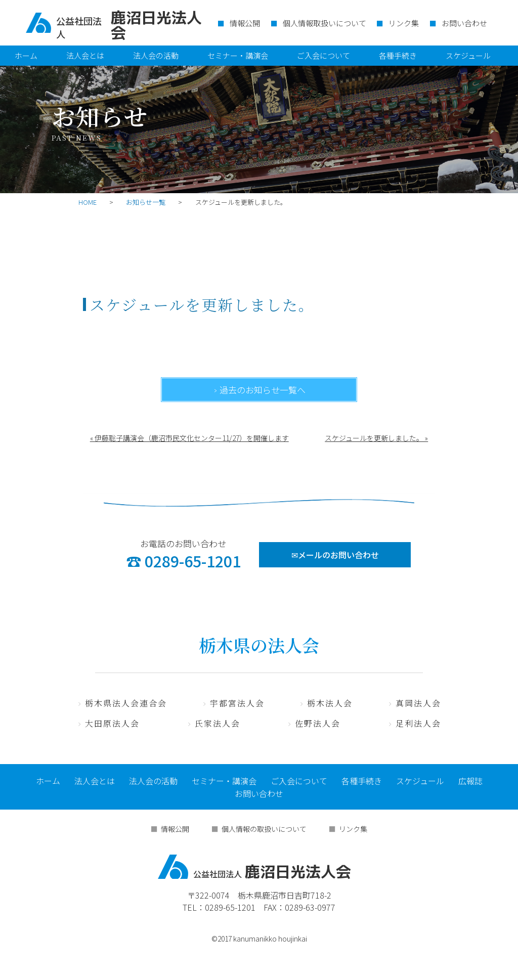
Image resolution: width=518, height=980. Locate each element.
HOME (88, 202)
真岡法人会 (418, 703)
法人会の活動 (156, 55)
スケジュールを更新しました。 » (376, 438)
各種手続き (398, 55)
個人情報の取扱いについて (264, 829)
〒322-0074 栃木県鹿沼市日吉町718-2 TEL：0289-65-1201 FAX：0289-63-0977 (259, 901)
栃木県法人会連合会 (126, 703)
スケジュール (468, 55)
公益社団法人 (79, 27)
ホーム (26, 55)
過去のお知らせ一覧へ (263, 390)
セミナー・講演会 (238, 55)
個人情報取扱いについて (325, 23)
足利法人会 (418, 723)
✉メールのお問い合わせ (335, 555)
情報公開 (245, 23)
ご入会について (323, 55)
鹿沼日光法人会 (254, 867)
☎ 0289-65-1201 (183, 561)
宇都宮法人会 (237, 703)
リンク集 (404, 23)
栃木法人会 (330, 703)
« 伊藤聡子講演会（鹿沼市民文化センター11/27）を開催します (189, 438)
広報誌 (470, 781)
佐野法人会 (318, 723)
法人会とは (85, 55)
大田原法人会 (112, 723)
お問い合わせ (464, 23)
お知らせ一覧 (146, 202)
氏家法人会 (218, 723)
